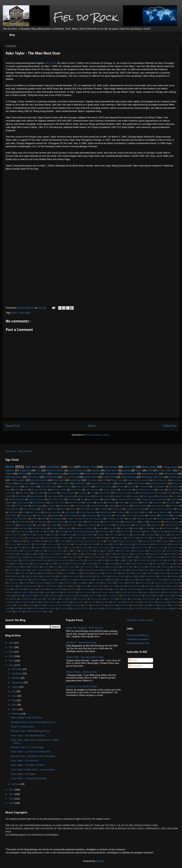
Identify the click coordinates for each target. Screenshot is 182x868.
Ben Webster (140, 551)
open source (30, 486)
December (17, 669)
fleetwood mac (150, 576)
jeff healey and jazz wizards (127, 541)
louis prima (13, 544)
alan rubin (160, 532)
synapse (20, 605)
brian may (126, 535)
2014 (12, 661)
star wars (92, 602)
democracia (134, 570)
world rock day (87, 551)
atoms (52, 535)
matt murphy (66, 544)
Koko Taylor (50, 63)
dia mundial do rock (145, 490)
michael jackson (98, 586)
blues (15, 313)
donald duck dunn (69, 525)
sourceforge (65, 602)
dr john (146, 502)
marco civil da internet (50, 586)
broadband (137, 535)
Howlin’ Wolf (109, 477)
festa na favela (102, 576)
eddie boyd (119, 538)
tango (8, 490)
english (19, 576)
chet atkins (178, 567)
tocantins (112, 605)
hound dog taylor (88, 512)
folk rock (155, 538)
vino (93, 493)
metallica (84, 586)
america (26, 564)
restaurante (91, 515)
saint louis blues (14, 477)
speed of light (158, 548)
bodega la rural (131, 522)
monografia (175, 586)
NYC (177, 554)
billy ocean (157, 564)
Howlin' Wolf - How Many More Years (85, 657)
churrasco (23, 570)
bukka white (126, 490)
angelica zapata (39, 564)
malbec (112, 506)
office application (130, 589)
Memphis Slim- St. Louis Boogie (27, 747)
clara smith (10, 525)
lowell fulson (10, 586)
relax (158, 596)
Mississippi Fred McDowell (151, 493)
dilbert (102, 538)
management (26, 544)
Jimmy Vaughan (164, 519)
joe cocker (51, 506)
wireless (19, 612)
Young (8, 564)
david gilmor (77, 538)
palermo (37, 592)
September (18, 682)
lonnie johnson (92, 474)
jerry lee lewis (22, 506)
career (122, 502)
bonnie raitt (117, 509)
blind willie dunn (87, 509)
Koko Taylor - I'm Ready (23, 774)
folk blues (163, 576)
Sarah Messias (41, 560)
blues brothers (37, 496)
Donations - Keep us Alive (18, 451)
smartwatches (25, 602)
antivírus (89, 502)
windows (9, 612)
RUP (133, 557)
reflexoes (149, 596)
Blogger (100, 861)
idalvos (122, 580)
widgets (176, 608)
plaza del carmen (161, 544)
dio (110, 538)
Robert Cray (117, 480)
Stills (103, 560)
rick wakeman (11, 599)
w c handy (177, 496)
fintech (132, 576)
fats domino (88, 576)
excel (61, 576)
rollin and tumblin (49, 486)
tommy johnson (12, 509)
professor (41, 596)
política (19, 596)
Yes (178, 560)
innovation (121, 512)
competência (55, 570)
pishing (126, 470)
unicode (25, 608)
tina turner (174, 506)
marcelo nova (52, 544)
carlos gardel (114, 567)
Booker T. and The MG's (17, 519)
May (14, 700)
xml (48, 612)
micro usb (111, 586)
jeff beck (120, 486)
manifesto (39, 544)
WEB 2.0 (149, 532)
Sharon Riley (79, 560)
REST (63, 509)
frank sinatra (168, 538)
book (26, 567)
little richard (25, 493)
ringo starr (112, 528)
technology (75, 480)
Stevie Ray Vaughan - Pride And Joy (84, 628)
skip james (174, 486)
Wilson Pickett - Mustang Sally (81, 672)
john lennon (135, 512)
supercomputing (158, 506)
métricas (42, 589)
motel (8, 589)
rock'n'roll (130, 467)
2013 (12, 665)
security (96, 470)
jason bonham (14, 583)
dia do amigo (24, 573)
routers (49, 599)
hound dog (63, 541)
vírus (75, 551)
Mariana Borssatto (157, 554)
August (16, 687)
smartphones (11, 602)
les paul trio (68, 496)
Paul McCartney (95, 557)
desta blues (174, 570)
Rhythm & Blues (55, 470)
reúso (177, 596)
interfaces (143, 580)
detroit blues (10, 573)
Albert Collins (104, 493)
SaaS (170, 493)
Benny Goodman (155, 551)
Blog (12, 35)
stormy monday (67, 493)
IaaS (130, 519)
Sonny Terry (76, 490)
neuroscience (72, 589)
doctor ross (66, 573)
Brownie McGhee (39, 490)
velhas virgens (49, 608)
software (152, 515)
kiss (87, 583)
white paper (165, 608)
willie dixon (111, 470)
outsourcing (127, 544)
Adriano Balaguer (17, 499)
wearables (125, 608)
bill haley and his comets (139, 564)
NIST (170, 554)
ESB (43, 519)
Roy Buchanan (39, 474)
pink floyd (67, 528)
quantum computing (84, 528)
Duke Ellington (30, 509)
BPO (114, 551)
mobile (121, 586)
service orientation (148, 599)
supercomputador (12, 551)
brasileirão (35, 567)
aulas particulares (75, 564)
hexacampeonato (84, 580)
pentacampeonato (143, 544)
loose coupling (145, 583)
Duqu (31, 554)
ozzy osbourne (24, 592)
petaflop (55, 515)
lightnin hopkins (84, 496)
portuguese (30, 596)
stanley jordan (79, 602)
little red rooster (103, 496)
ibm (82, 499)
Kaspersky (25, 470)
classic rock (89, 467)
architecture (51, 477)
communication (34, 538)
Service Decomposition (61, 560)
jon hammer (68, 583)
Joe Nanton (101, 554)
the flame (83, 493)
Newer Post (13, 426)
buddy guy (57, 474)
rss (57, 599)
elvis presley (111, 474)
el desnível (150, 573)
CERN (35, 519)
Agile (98, 551)
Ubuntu (73, 509)
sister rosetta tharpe (135, 515)
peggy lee (146, 592)
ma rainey (52, 493)
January (16, 784)
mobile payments (135, 586)
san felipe (84, 548)
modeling (163, 586)
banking (69, 535)
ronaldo (40, 599)
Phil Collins (92, 480)
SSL (115, 532)
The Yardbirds (40, 522)
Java (79, 554)
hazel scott (50, 580)
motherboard (18, 589)
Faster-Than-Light (22, 532)
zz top (176, 515)
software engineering (123, 548)
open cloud (145, 589)
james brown (94, 499)
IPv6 (49, 532)
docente (55, 573)
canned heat (155, 522)
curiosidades (49, 538)
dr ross (77, 573)
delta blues (32, 467)
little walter (39, 493)
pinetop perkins (140, 506)
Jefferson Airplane (145, 519)
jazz (71, 467)
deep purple (52, 525)
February (17, 714)
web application (138, 608)
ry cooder (72, 548)
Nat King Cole (19, 557)
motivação (31, 589)
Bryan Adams (11, 554)
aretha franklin (139, 483)
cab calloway (150, 535)
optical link (10, 592)
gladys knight (37, 580)
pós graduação (69, 596)
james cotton (106, 525)
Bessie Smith (90, 477)
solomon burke (142, 548)
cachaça (102, 567)
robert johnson (128, 477)
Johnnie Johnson (36, 499)
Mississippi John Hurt (152, 477)
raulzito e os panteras (110, 596)
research (38, 548)
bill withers (101, 535)
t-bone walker (63, 483)
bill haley (122, 564)
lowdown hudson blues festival (167, 583)
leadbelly (108, 499)
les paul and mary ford (126, 499)
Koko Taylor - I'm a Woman (25, 761)
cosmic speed (26, 525)
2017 (12, 647)
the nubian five (99, 605)
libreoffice (132, 583)
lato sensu (120, 583)
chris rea (12, 570)
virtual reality (64, 608)
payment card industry (129, 592)
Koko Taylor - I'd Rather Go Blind (28, 765)
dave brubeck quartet (91, 570)
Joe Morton (89, 554)
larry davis (96, 583)
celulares (141, 567)
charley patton (18, 480)
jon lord (79, 583)
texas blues (149, 467)
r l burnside (144, 486)
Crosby (23, 554)
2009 (12, 803)
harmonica (158, 502)
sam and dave (96, 599)
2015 (12, 656)
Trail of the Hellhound (138, 635)
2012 (12, 790)
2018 (12, 643)
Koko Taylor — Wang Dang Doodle (29, 778)
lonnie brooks (80, 506)
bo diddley (103, 509)
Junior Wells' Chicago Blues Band (82, 532)
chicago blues (170, 467)
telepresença (76, 605)
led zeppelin (165, 541)
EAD (38, 554)
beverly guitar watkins (85, 535)
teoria (87, 605)
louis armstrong (70, 477)
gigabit (20, 541)
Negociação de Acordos (53, 557)
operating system (172, 589)
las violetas (108, 583)
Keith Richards (40, 502)
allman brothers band (14, 535)
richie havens (51, 548)
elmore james (24, 483)
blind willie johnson (159, 483)
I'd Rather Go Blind (116, 519)
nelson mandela (56, 589)
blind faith (169, 564)
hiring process (100, 580)
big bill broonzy (160, 480)
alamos (17, 564)
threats (41, 551)
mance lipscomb (160, 512)
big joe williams (110, 490)
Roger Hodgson (12, 560)
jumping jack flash (149, 541)
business (111, 502)
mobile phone (150, 586)
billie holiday (21, 496)
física (7, 580)
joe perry (27, 583)
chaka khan (165, 567)
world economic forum (34, 612)
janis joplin (171, 502)
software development (101, 548)
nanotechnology (39, 528)
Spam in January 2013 (22, 727)
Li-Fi (111, 554)
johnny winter (129, 474)
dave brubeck (63, 538)
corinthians (53, 467)
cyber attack (53, 496)
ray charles (149, 496)
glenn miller (31, 541)
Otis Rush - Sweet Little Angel (81, 642)
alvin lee (29, 535)
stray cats (162, 602)
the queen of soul (103, 486)
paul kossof (124, 506)
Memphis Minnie (59, 490)
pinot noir (169, 592)
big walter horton (76, 522)
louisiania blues (97, 506)
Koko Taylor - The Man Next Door (28, 736)
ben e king (102, 564)
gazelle (25, 580)
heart (60, 580)
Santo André (27, 560)
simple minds (174, 599)
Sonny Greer (93, 560)
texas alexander (83, 486)
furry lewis (72, 499)
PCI (83, 557)
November (17, 673)
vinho (17, 490)
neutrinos (55, 528)
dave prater (108, 570)
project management (73, 515)
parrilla (57, 592)
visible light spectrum (81, 608)
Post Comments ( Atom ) (98, 435)
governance (70, 512)
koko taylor (25, 313)
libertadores (65, 506)
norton (97, 589)
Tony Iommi (138, 532)
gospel (161, 490)
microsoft (175, 499)
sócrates (30, 605)
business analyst (69, 567)
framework (175, 576)
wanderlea (97, 608)
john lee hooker (39, 480)
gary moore (35, 512)
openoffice (157, 589)
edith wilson (126, 573)
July (14, 691)
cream (39, 525)
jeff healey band (124, 525)
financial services (118, 576)
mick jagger (79, 544)
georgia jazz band (53, 512)
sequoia (134, 599)
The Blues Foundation (138, 639)
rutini (71, 599)
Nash (7, 557)
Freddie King (38, 532)
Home (92, 426)
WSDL (170, 560)
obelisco (116, 589)
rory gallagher (159, 486)
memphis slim (120, 496)
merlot (74, 586)
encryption (162, 573)
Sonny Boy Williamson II (102, 483)
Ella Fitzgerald (56, 519)
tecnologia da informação (57, 605)
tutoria (8, 608)
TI (133, 560)
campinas (163, 535)
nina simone (42, 515)
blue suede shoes (112, 522)
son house (66, 486)
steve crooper (173, 548)
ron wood (125, 528)
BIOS (106, 551)
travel (154, 605)
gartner (16, 580)
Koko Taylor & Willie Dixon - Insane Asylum (33, 770)
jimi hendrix (174, 490)
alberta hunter (75, 502)
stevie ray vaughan (44, 483)
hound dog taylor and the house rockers (87, 541)
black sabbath (93, 522)
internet (110, 541)
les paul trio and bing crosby (153, 499)
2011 (12, 794)
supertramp (174, 602)
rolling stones (170, 474)
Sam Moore (125, 532)
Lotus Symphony (123, 554)
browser (46, 567)
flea (139, 576)
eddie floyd (132, 538)
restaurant (167, 596)
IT (55, 532)
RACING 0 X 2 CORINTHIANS (82, 687)
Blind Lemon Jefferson (125, 493)
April (14, 705)
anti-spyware (41, 535)
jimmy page (37, 506)
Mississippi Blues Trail (138, 643)
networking (92, 544)
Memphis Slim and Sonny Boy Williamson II (33, 722)
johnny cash (55, 583)
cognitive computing (39, 570)
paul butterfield (70, 592)
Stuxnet (112, 560)
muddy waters (165, 470)
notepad (106, 589)
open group (104, 544)
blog (178, 564)
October (16, 678)
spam (139, 470)
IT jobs (62, 532)
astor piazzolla (92, 490)
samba (136, 528)
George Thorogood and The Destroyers (85, 519)
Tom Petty (160, 560)
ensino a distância (32, 576)
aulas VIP (61, 564)
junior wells (10, 493)
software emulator (49, 602)
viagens (9, 502)
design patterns (160, 570)
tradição (135, 605)
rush (63, 599)
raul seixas (111, 467)
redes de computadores (132, 596)
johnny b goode (40, 583)
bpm (144, 522)
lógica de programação (28, 586)
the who (146, 528)
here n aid (70, 580)
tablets (40, 605)
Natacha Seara (34, 557)
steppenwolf (104, 602)
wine (25, 490)
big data (112, 564)
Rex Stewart (156, 557)
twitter (16, 608)
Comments (136, 666)
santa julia (123, 599)
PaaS (54, 509)
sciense (119, 515)
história (113, 580)
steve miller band (132, 602)
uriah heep (36, 608)
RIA (120, 557)
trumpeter (164, 605)
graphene (51, 541)
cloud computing (78, 470)
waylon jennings (111, 608)
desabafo (146, 570)
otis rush (116, 544)
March (15, 709)
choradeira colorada (16, 538)
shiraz (162, 599)
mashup (65, 586)
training (145, 605)
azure (60, 535)
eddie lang (14, 512)
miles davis (23, 528)
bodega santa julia (13, 567)
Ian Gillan (63, 554)
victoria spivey (23, 502)
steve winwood (149, 602)
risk (62, 548)
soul (39, 470)
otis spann (135, 496)
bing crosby (113, 535)
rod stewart (106, 515)
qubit (20, 548)
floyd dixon (144, 538)
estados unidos (49, 576)
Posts (133, 660)
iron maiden (172, 580)
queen (28, 548)
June (14, 696)
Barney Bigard (125, 551)
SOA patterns (104, 532)
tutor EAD (175, 605)
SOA (150, 470)
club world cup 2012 (135, 509)
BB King (22, 474)
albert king (123, 483)
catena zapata (128, 567)
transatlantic (163, 496)
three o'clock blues (55, 551)
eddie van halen (111, 573)
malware (10, 470)
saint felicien (82, 599)
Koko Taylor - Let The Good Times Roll (31, 752)
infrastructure (106, 512)
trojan (156, 528)
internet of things (157, 580)
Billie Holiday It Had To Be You (26, 718)
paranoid (47, 592)
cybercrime (15, 486)
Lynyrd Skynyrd (140, 554)
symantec (9, 605)
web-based (153, 608)
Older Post (170, 426)
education (138, 573)
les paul (131, 486)
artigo (51, 564)
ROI (126, 557)
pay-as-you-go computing (106, 592)
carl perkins (134, 502)
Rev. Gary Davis (57, 502)
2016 (12, 652)
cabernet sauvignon (87, 567)
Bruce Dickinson (172, 551)
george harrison (89, 525)
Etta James (33, 477)
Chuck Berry (80, 483)
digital (35, 573)
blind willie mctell (56, 499)
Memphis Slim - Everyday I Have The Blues (33, 756)
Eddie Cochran (50, 554)
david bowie (121, 570)
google (41, 541)
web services (169, 528)
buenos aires (175, 477)
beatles (100, 502)
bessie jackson (57, 522)
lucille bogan (141, 525)
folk (24, 512)
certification (152, 567)
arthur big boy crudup (138, 480)
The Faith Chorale (145, 560)
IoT (72, 554)
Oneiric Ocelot (72, 557)
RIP (104, 480)
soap (36, 602)
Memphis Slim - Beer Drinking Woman (30, 731)
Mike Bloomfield (23, 522)
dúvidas (87, 573)
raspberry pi (93, 596)
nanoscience (27, 515)
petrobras (157, 592)
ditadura (45, 573)
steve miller (117, 602)
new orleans (86, 589)
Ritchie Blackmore (172, 557)
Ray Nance (143, 557)
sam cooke (111, 599)
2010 (12, 799)
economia (97, 573)
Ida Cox (44, 509)
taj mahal (165, 515)
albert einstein (173, 532)
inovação (132, 580)
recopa (100, 528)
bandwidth (90, 564)
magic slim (155, 525)
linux (146, 512)
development (91, 538)
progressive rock (150, 474)
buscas (56, 567)
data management (71, 570)
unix (68, 551)
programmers (54, 596)
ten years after (29, 551)
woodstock (74, 474)
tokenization (124, 605)
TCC (127, 560)
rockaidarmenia (27, 599)
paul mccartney (85, 592)
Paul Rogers (110, 557)
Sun (120, 560)
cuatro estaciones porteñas (161, 509)
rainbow (81, 596)
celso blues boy (172, 522)
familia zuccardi (73, 576)
